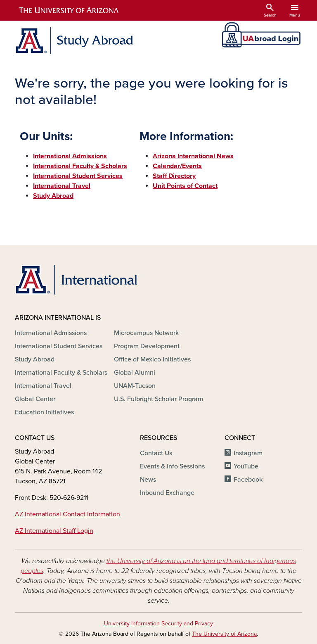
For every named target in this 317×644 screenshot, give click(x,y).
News (148, 480)
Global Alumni (135, 373)
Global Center (35, 399)
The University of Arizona (224, 634)
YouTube (246, 466)
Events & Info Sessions (172, 466)
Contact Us (156, 453)
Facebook (248, 480)
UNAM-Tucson (135, 386)
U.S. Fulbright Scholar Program (158, 399)
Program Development (147, 346)
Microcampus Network (146, 333)
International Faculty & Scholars (61, 373)
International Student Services (59, 346)
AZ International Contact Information (67, 514)
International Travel (43, 386)
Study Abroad (35, 359)
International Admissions (51, 333)
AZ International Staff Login (54, 531)
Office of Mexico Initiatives (152, 359)
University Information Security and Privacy (158, 624)
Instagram (248, 453)
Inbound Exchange (167, 493)
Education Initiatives (44, 412)
